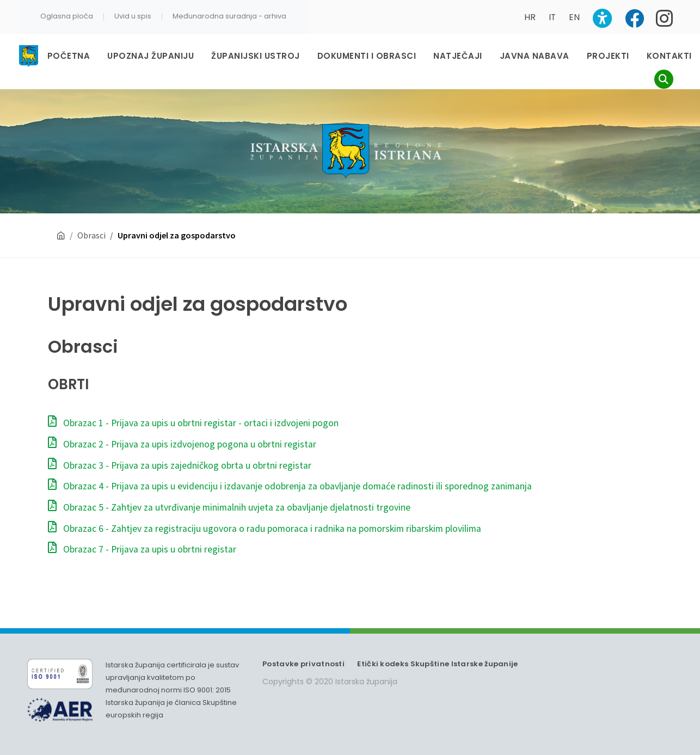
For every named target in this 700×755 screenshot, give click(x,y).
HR (530, 17)
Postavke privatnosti (303, 664)
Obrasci (91, 235)
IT (552, 17)
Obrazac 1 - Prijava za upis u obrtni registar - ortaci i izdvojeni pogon (193, 423)
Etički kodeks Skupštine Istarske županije (437, 664)
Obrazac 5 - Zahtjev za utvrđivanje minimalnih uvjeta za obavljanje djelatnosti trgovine (229, 507)
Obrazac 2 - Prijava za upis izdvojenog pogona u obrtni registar (182, 444)
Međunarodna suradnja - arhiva (229, 16)
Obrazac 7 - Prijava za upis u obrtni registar (142, 549)
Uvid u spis (133, 16)
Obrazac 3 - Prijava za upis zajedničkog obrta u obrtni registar (180, 465)
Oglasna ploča (67, 16)
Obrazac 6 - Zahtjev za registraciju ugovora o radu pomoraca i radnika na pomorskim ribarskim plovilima (265, 529)
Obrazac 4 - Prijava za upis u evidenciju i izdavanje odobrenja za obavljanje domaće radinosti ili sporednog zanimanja (290, 486)
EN (574, 17)
